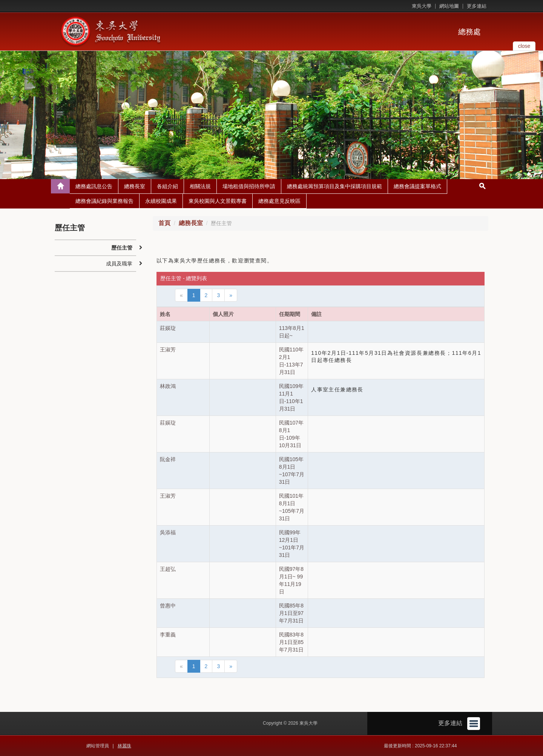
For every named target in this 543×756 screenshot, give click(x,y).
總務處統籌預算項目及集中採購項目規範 (334, 186)
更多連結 (477, 6)
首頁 (164, 223)
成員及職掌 (119, 264)
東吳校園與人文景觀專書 (218, 201)
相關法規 (200, 186)
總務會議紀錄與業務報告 (104, 201)
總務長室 (135, 186)
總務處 (469, 32)
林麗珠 (124, 746)
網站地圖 (449, 6)
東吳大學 (422, 6)
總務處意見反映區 (279, 201)
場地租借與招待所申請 (249, 186)
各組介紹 (167, 186)
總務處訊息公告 (94, 186)
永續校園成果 (161, 201)
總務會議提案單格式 (417, 186)
